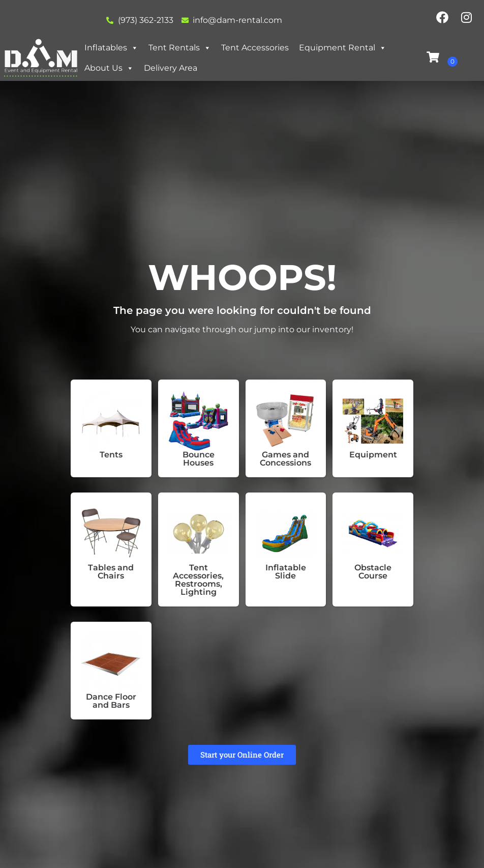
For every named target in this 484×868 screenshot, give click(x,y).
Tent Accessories (255, 48)
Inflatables (111, 48)
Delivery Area (171, 68)
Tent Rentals (180, 48)
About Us (109, 68)
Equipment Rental (343, 48)
